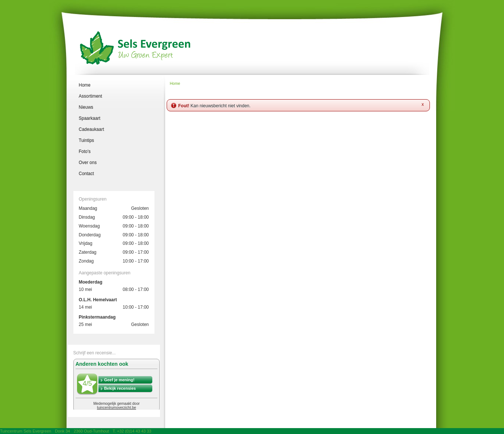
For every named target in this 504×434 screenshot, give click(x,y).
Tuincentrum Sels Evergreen (26, 431)
